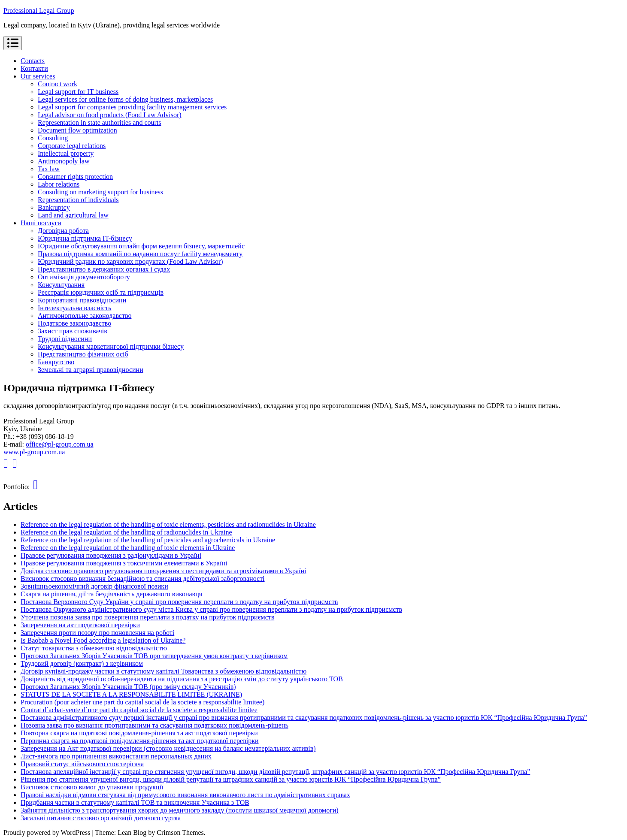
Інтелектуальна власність (74, 308)
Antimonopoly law (64, 161)
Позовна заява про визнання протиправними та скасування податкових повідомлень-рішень (154, 725)
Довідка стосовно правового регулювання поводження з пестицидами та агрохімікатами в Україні (164, 571)
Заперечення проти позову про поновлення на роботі (97, 633)
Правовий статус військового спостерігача (82, 764)
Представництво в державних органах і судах (104, 269)
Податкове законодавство (74, 323)
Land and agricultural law (73, 215)
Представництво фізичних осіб (83, 354)
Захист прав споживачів (73, 331)
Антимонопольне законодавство (85, 316)
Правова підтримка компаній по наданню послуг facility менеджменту (140, 254)
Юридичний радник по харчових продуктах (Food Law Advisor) (130, 261)
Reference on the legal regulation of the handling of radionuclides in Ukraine (126, 532)
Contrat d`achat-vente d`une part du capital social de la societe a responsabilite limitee (139, 710)
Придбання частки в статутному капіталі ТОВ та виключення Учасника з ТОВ (135, 802)
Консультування (61, 285)
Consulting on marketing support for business (100, 192)
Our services (38, 76)
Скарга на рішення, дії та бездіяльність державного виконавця (111, 594)
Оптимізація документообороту (84, 277)
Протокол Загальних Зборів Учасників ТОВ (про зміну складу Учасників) (128, 687)
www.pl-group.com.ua (34, 452)
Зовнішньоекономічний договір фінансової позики (94, 586)
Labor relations (59, 184)
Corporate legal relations (72, 146)
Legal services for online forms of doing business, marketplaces (125, 99)
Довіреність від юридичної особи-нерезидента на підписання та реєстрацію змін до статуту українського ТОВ (182, 679)
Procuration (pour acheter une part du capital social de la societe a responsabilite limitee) (142, 702)
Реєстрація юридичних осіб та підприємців (101, 292)
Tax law (49, 169)
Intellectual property (66, 153)
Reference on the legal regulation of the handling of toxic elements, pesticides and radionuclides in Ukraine (168, 524)
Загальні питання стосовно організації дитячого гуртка (101, 818)
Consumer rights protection (75, 177)
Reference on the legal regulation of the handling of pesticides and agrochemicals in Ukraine (148, 540)
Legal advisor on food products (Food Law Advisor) (110, 115)
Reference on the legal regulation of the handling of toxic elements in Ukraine (128, 548)
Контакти (34, 68)
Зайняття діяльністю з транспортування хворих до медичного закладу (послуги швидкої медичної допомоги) (180, 810)
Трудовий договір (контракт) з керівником (82, 663)
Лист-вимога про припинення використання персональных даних (116, 756)
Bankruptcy (54, 207)
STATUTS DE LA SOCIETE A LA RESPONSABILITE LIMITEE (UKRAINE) (131, 694)
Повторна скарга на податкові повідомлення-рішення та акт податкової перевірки (139, 733)
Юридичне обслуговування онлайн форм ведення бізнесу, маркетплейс (141, 246)
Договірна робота (63, 231)
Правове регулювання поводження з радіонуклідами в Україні (111, 555)
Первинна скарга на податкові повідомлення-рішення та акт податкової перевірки (140, 741)
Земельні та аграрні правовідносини (91, 370)
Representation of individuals (78, 200)
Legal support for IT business (78, 92)
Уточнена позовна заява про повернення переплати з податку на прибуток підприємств (147, 617)
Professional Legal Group (39, 11)
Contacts (33, 61)
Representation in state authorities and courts (99, 122)
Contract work (58, 84)
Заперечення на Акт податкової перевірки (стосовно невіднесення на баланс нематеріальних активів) (168, 748)
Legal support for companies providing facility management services (132, 107)
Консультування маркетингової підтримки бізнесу (111, 346)
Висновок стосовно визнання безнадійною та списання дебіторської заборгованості (143, 579)
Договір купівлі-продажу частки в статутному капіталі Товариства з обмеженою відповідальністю (164, 671)
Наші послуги (41, 223)
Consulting (53, 138)
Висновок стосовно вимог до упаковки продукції (92, 787)
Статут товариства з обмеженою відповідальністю (94, 648)
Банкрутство (56, 362)
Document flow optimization (77, 130)
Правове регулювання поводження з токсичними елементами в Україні (124, 563)
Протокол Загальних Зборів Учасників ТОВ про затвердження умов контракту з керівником (154, 656)
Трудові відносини (65, 339)
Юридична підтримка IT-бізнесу (85, 238)
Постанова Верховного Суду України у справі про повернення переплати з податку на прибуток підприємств (179, 602)
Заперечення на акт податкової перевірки (80, 625)
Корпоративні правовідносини (82, 300)
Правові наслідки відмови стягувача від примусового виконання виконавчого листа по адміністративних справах (185, 795)
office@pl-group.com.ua (60, 444)
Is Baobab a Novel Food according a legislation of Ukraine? (103, 640)
